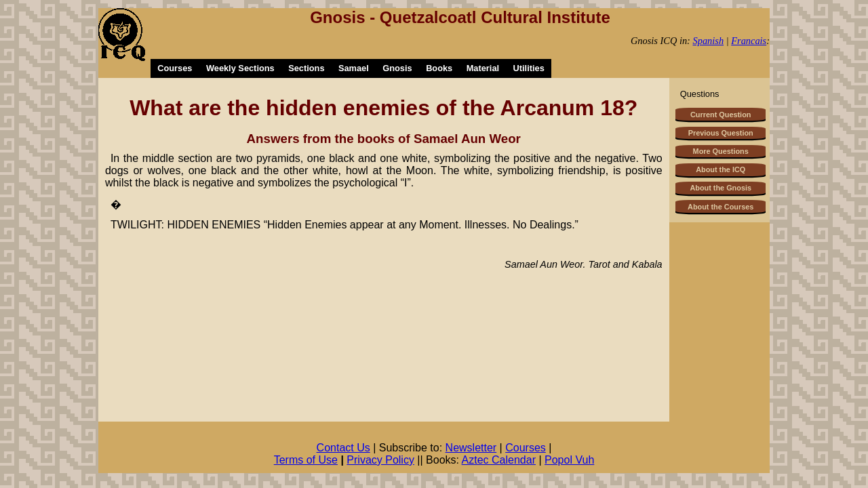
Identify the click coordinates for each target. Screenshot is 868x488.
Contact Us (343, 448)
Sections (306, 68)
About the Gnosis (721, 188)
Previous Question (721, 133)
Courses (175, 68)
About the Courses (721, 207)
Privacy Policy (380, 460)
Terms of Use (306, 460)
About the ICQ (721, 169)
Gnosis (397, 68)
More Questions (721, 151)
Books (439, 68)
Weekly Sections (240, 68)
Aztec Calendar (499, 460)
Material (483, 68)
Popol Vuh (569, 460)
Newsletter (471, 448)
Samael (354, 68)
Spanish (709, 41)
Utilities (529, 68)
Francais (749, 41)
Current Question (721, 115)
